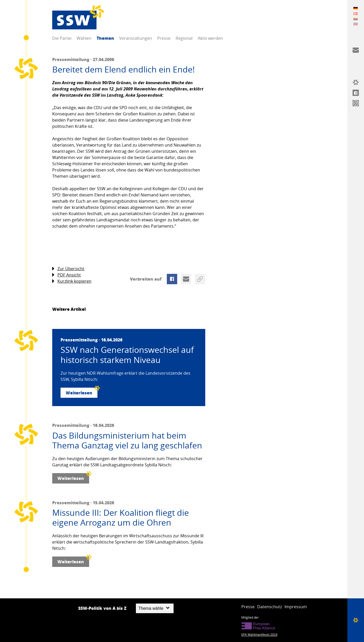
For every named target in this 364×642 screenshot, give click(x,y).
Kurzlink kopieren (72, 281)
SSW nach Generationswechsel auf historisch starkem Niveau (127, 355)
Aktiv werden (210, 38)
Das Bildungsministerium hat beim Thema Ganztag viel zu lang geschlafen (127, 441)
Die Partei (62, 38)
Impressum (296, 607)
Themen (105, 38)
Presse (164, 38)
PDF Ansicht (67, 275)
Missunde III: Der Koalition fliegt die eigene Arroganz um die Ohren (121, 518)
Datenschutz (270, 607)
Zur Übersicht (68, 269)
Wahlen (84, 38)
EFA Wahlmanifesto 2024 (259, 634)
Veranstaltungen (136, 38)
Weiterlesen (82, 392)
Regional (184, 38)
